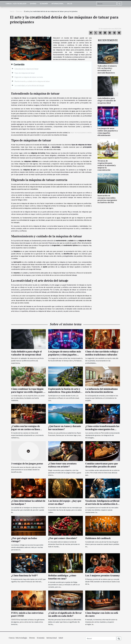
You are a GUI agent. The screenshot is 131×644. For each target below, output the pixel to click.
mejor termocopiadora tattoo (81, 132)
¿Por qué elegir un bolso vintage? (24, 540)
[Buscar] (106, 4)
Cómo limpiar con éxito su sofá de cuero (102, 614)
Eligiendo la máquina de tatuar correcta (29, 77)
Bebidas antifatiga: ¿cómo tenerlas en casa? (62, 577)
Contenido (19, 64)
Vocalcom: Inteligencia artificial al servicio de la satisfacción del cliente (102, 504)
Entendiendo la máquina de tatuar (27, 69)
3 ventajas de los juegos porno (27, 464)
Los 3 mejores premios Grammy (102, 576)
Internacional (57, 4)
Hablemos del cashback (98, 538)
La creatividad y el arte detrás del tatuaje (29, 85)
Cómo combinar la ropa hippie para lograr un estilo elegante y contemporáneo (28, 392)
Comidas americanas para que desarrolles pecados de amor (102, 465)
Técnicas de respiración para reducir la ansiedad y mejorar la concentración (107, 165)
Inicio (12, 11)
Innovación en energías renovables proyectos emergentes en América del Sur (107, 199)
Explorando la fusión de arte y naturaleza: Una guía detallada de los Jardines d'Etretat (65, 392)
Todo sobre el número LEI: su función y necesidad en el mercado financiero (107, 69)
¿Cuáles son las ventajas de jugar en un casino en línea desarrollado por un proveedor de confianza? (28, 431)
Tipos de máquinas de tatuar (25, 73)
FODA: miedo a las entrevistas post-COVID (27, 614)
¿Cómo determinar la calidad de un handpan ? (28, 502)
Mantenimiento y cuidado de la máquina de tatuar (32, 81)
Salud (70, 4)
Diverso (33, 4)
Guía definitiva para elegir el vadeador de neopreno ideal (107, 101)
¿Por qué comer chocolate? (63, 538)
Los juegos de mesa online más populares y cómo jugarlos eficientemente (108, 132)
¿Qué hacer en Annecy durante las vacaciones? (65, 428)
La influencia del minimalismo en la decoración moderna (101, 390)
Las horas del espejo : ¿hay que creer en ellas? (65, 502)
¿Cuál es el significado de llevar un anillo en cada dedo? (65, 614)
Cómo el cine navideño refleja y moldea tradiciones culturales (102, 353)
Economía (44, 4)
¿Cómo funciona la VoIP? (25, 576)
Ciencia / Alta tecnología (16, 4)
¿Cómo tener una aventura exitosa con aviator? (62, 465)
